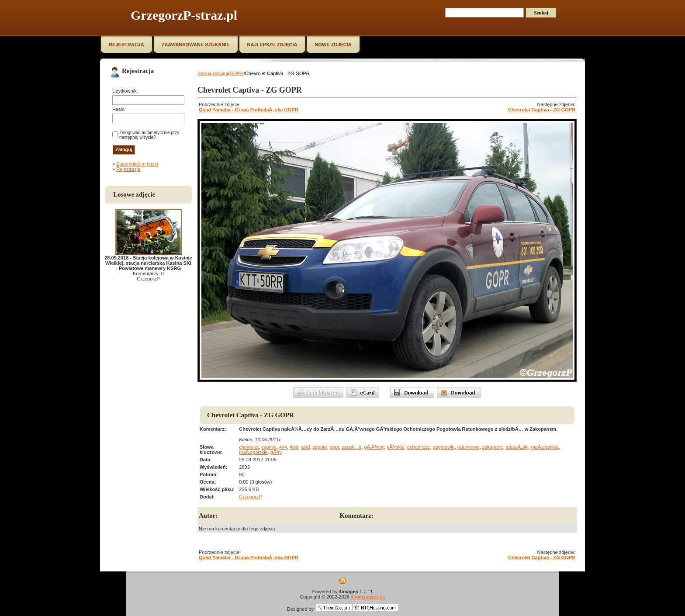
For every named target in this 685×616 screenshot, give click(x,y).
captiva (269, 447)
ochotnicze (419, 447)
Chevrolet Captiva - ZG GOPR (542, 110)
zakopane (493, 447)
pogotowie (444, 447)
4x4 (283, 447)
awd (305, 447)
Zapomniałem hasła (137, 164)
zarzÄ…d (351, 447)
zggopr (320, 447)
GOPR (236, 73)
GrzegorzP (251, 497)
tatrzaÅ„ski (517, 447)
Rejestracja (128, 169)
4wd (294, 447)
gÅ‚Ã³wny (374, 447)
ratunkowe (469, 447)
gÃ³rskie (395, 447)
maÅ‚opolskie (253, 452)
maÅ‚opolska (545, 447)
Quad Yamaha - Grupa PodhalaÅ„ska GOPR (249, 110)
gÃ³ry (276, 452)
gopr (334, 447)
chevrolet (249, 447)
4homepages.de (368, 597)
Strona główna (213, 73)
